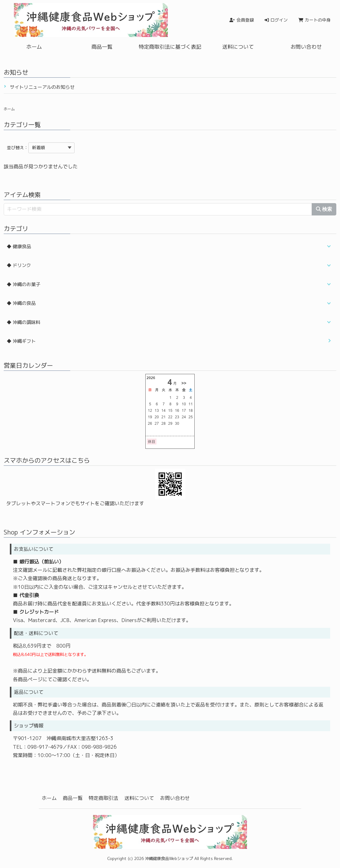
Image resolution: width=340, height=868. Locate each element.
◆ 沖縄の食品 (21, 303)
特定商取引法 (103, 798)
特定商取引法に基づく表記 (170, 47)
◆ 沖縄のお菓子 (24, 284)
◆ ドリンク (19, 265)
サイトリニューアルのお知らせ (42, 87)
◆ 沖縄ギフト (21, 341)
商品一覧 (102, 47)
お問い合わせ (306, 47)
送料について (238, 47)
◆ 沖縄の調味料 (24, 322)
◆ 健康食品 (19, 246)
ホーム (34, 47)
